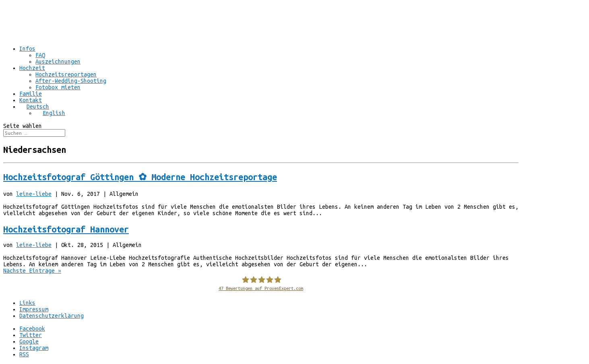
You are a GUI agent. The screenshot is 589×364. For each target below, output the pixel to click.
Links (27, 303)
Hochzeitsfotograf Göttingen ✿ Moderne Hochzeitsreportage (140, 177)
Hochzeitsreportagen (66, 74)
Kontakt (31, 100)
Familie (31, 94)
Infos (27, 49)
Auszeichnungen (58, 62)
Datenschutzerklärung (52, 316)
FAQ (40, 55)
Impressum (34, 309)
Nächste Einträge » (32, 271)
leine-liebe (34, 194)
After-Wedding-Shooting (71, 81)
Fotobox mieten (58, 87)
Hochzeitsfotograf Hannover (66, 229)
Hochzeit (32, 68)
